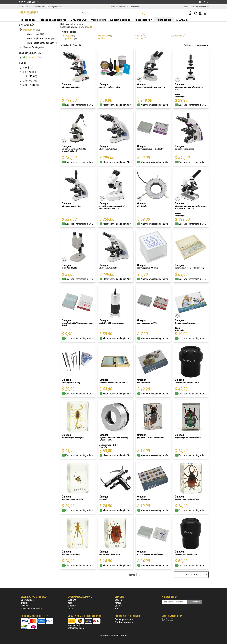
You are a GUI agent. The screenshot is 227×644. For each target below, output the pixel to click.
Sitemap (72, 606)
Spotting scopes (120, 20)
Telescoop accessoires (53, 20)
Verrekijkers (99, 20)
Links (70, 609)
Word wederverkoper (125, 622)
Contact (118, 606)
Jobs (70, 603)
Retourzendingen (76, 628)
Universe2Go (79, 20)
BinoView (69, 36)
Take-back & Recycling (31, 609)
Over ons (72, 600)
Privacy (24, 606)
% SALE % (182, 20)
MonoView (105, 36)
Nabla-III (140, 39)
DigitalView (70, 39)
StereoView (178, 36)
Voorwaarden (27, 600)
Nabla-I (103, 39)
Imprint (24, 603)
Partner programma (124, 619)
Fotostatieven (143, 20)
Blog (117, 609)
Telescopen (28, 20)
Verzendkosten (75, 625)
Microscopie (164, 20)
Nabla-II (140, 36)
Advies (118, 603)
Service (118, 600)
